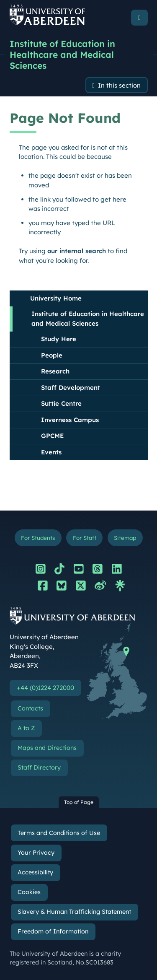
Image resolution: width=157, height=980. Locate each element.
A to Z (26, 728)
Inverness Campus (70, 420)
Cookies (29, 892)
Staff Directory (39, 767)
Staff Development (71, 388)
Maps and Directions (47, 748)
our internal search (77, 251)
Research (55, 371)
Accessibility (35, 872)
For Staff (85, 538)
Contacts (30, 708)
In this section (119, 85)
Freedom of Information (53, 931)
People (52, 355)
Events (51, 452)
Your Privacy (36, 853)
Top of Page (79, 802)
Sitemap (125, 538)
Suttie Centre (61, 403)
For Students (38, 538)
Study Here (59, 339)
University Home (56, 298)
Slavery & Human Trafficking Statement (74, 912)
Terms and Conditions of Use (59, 833)
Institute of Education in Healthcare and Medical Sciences (62, 54)
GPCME (52, 436)
